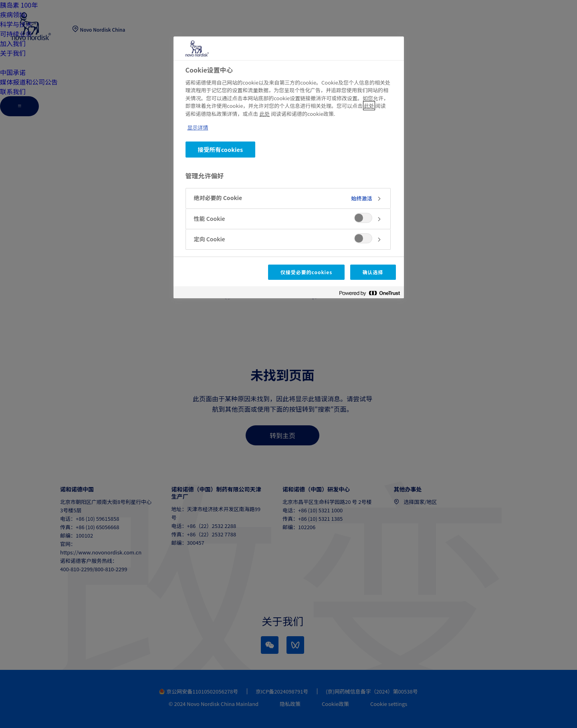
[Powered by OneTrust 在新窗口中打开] (369, 293)
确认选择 (373, 272)
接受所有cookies (221, 149)
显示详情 (198, 127)
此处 (369, 106)
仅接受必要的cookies (306, 272)
